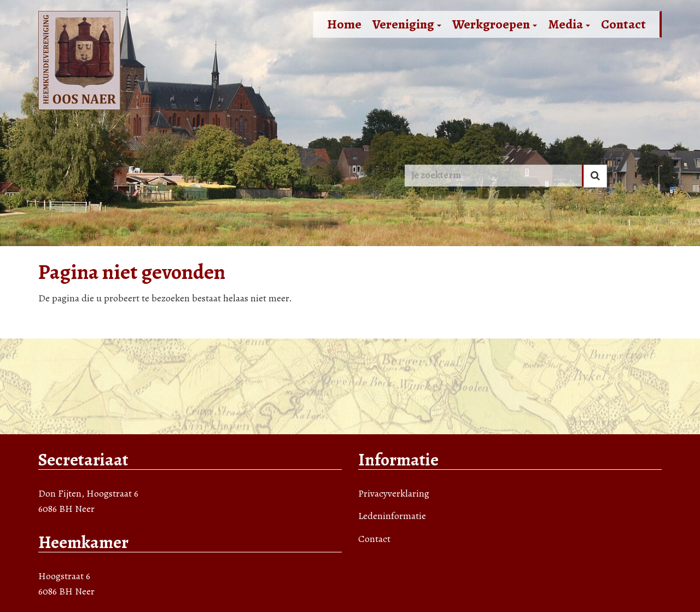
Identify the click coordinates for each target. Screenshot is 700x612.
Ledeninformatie (392, 516)
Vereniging (407, 24)
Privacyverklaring (394, 493)
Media (569, 24)
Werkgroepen (495, 24)
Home (344, 24)
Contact (623, 24)
